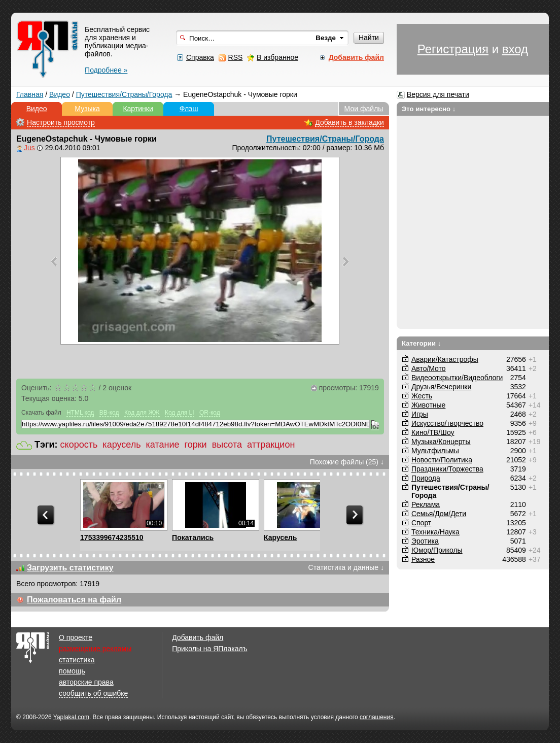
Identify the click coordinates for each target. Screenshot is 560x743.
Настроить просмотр (61, 122)
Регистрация (453, 49)
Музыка (87, 109)
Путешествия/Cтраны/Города (124, 94)
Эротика (425, 541)
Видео (60, 94)
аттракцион (271, 445)
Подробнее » (106, 70)
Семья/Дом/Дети (439, 514)
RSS (236, 57)
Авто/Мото (429, 368)
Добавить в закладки (349, 122)
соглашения (377, 717)
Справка (200, 57)
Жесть (422, 396)
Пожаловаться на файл (74, 600)
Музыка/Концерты (441, 442)
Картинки (138, 109)
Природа (426, 478)
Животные (429, 405)
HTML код (80, 413)
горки (196, 445)
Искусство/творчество (447, 423)
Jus (29, 148)
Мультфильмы (435, 451)
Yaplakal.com (71, 717)
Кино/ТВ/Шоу (433, 432)
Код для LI (180, 413)
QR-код (210, 413)
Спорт (421, 523)
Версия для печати (438, 94)
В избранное (277, 57)
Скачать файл (41, 413)
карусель (121, 445)
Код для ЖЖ (142, 413)
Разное (423, 559)
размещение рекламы (95, 649)
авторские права (86, 682)
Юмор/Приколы (437, 550)
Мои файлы (364, 109)
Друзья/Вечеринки (441, 387)
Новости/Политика (442, 460)
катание (163, 445)
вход (515, 49)
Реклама (426, 504)
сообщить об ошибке (93, 693)
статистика (77, 660)
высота (227, 445)
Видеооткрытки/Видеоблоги (457, 378)
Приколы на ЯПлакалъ (209, 649)
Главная (30, 94)
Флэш (189, 109)
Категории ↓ (422, 343)
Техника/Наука (435, 532)
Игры (420, 414)
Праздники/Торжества (447, 469)
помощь (72, 671)
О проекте (76, 637)
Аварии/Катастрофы (445, 359)
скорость (79, 445)
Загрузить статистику (70, 568)
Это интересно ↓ (429, 109)
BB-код (109, 413)
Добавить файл (198, 637)
